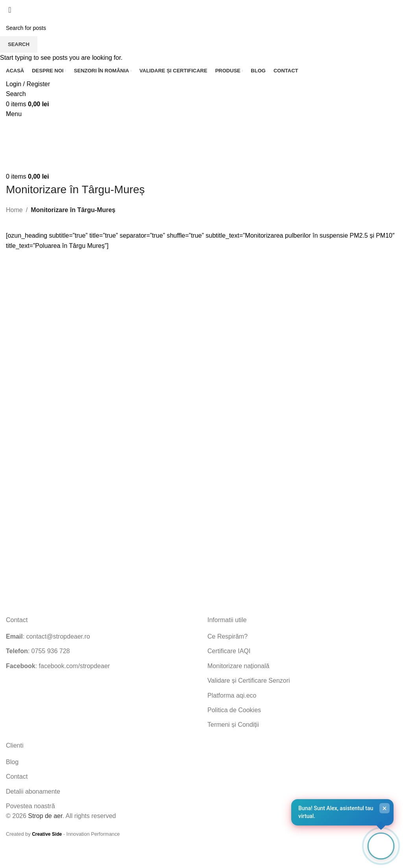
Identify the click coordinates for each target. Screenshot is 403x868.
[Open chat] (381, 846)
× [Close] (385, 808)
